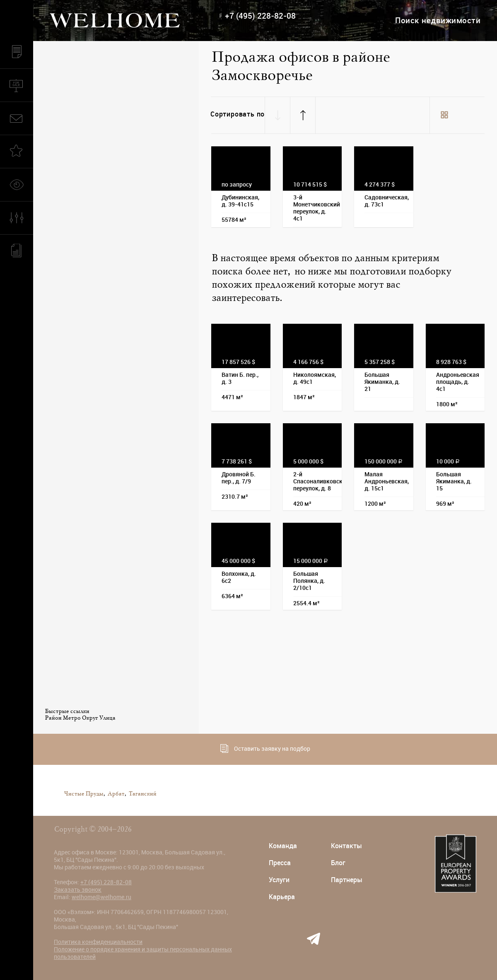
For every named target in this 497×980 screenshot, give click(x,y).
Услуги (279, 880)
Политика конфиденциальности (98, 942)
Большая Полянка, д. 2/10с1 (309, 581)
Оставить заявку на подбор (265, 748)
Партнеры (347, 880)
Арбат (116, 794)
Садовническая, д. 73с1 (387, 201)
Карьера (282, 897)
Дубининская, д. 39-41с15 (240, 201)
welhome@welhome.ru (101, 897)
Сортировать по (238, 114)
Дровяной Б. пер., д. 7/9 (239, 478)
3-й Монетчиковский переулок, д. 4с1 (317, 208)
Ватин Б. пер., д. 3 (240, 378)
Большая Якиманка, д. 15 (454, 481)
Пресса (280, 863)
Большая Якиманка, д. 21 (382, 382)
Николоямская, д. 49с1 (315, 378)
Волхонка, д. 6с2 (239, 577)
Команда (283, 846)
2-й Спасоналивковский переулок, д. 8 (318, 481)
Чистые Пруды (83, 794)
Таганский (142, 794)
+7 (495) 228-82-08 (260, 16)
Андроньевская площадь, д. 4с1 (458, 382)
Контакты (346, 846)
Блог (338, 863)
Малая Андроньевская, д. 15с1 (387, 481)
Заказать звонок (78, 890)
